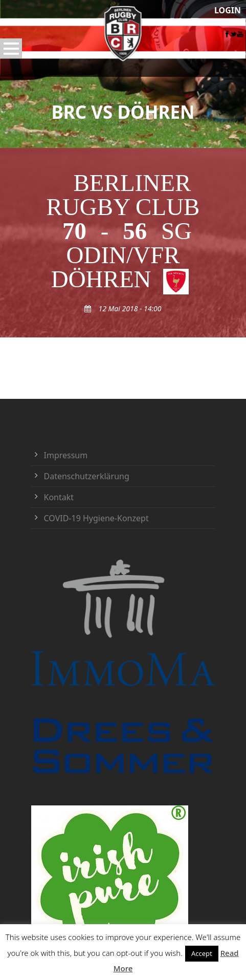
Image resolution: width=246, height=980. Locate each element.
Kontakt (59, 497)
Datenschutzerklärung (87, 476)
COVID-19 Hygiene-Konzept (96, 518)
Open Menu (11, 48)
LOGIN (228, 10)
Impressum (66, 455)
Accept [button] (202, 953)
